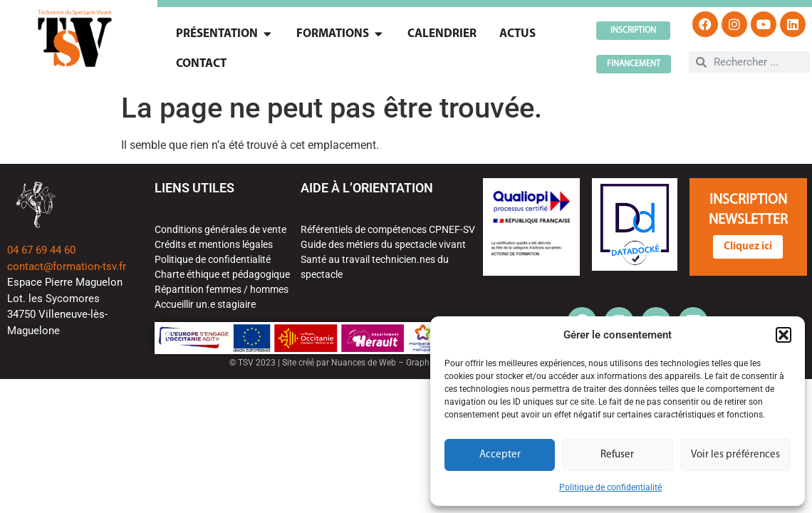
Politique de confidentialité (610, 487)
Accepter (500, 455)
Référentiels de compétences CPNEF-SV (388, 229)
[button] (784, 335)
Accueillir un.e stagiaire (205, 304)
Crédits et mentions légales (214, 244)
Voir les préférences (735, 455)
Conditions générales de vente (220, 229)
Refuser (617, 455)
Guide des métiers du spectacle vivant (383, 244)
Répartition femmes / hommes (222, 289)
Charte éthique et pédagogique (222, 274)
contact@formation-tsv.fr (67, 266)
